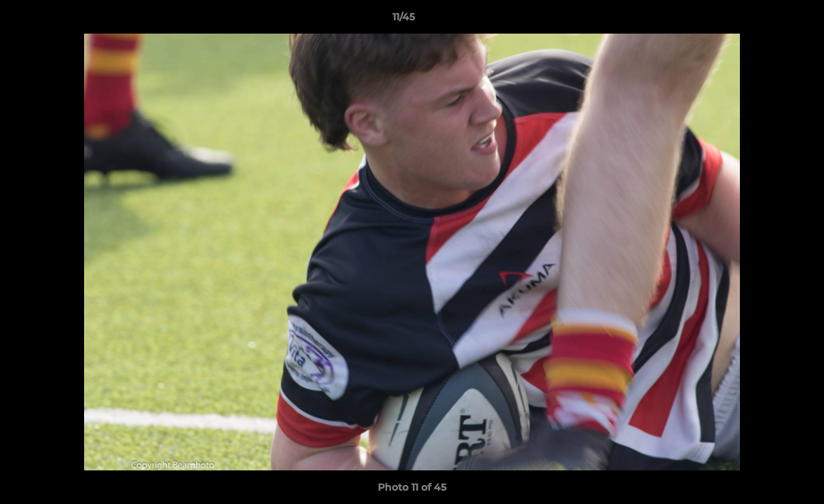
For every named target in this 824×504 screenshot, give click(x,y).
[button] (765, 20)
